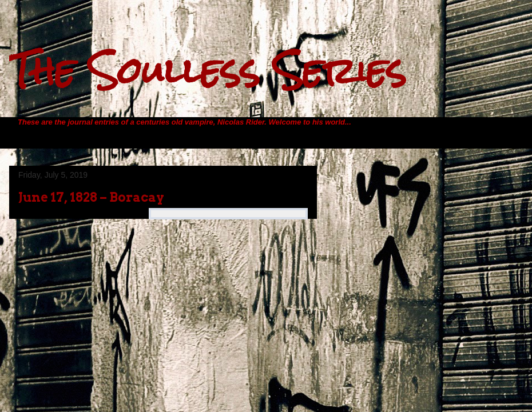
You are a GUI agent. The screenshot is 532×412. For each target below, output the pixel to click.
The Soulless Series (208, 71)
